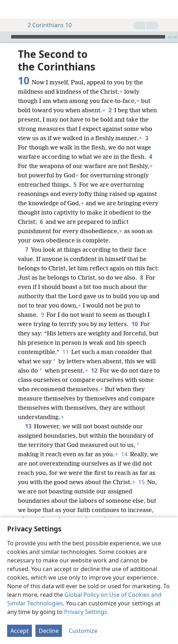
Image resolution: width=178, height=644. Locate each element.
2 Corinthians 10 (46, 25)
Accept (20, 631)
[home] (11, 9)
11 (65, 341)
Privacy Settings (86, 612)
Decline (49, 631)
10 (134, 313)
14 (124, 443)
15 (141, 471)
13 (28, 416)
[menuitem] (11, 9)
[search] (169, 9)
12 (94, 360)
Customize (83, 631)
